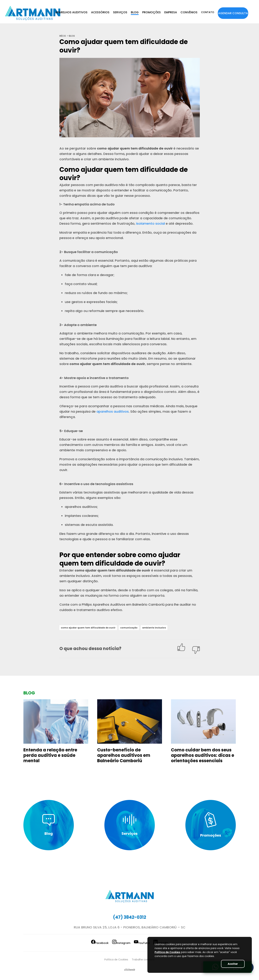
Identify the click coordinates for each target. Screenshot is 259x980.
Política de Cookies (113, 959)
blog (72, 36)
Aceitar (230, 964)
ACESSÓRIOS (100, 12)
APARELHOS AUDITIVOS (71, 12)
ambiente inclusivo (163, 628)
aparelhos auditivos (113, 411)
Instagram (115, 943)
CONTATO (208, 12)
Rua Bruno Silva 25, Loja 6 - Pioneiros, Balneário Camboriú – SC (130, 928)
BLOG (135, 12)
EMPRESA (171, 12)
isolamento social (150, 223)
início (63, 36)
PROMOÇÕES (151, 12)
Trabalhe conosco (147, 959)
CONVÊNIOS (189, 12)
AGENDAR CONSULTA (233, 13)
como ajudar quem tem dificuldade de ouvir (91, 628)
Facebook (80, 943)
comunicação (136, 628)
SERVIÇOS (120, 12)
